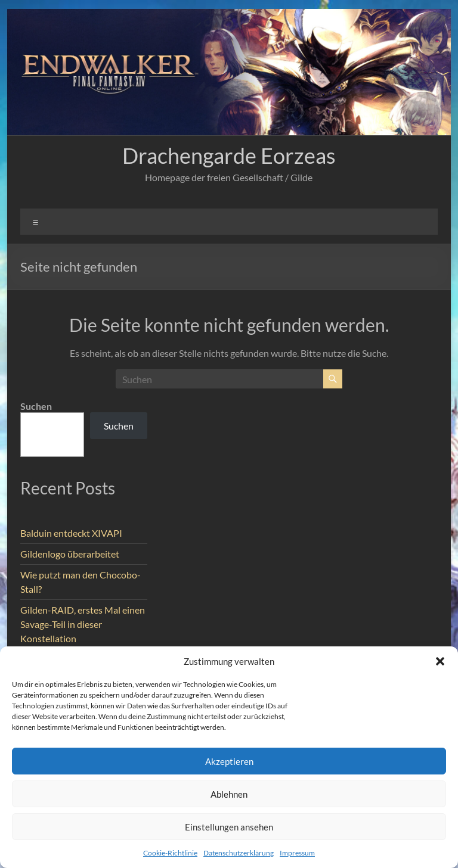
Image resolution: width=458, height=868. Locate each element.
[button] (440, 661)
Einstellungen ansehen (229, 827)
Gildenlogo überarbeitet (70, 554)
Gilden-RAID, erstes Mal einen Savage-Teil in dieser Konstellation (83, 624)
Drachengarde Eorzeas (229, 155)
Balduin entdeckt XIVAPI (71, 533)
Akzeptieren (229, 761)
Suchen (36, 406)
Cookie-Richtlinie (170, 853)
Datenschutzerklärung (239, 853)
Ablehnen (229, 794)
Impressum (297, 853)
